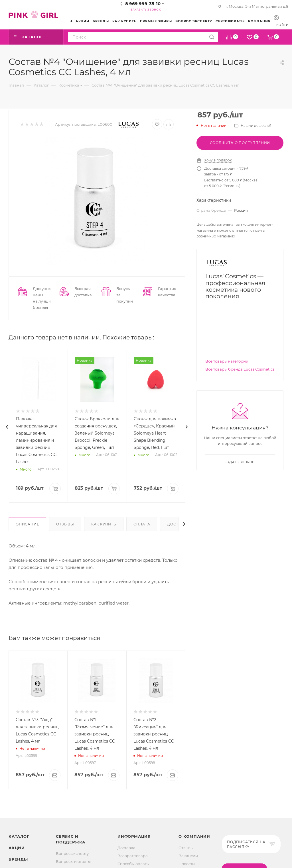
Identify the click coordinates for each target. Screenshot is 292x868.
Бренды (18, 859)
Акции (17, 848)
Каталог (19, 836)
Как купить (104, 524)
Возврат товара (133, 856)
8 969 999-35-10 (143, 4)
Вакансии (188, 856)
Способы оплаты (133, 864)
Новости (187, 864)
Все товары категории (227, 361)
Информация (134, 836)
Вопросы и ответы (73, 861)
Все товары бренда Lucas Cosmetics (240, 369)
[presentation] (7, 427)
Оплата (142, 524)
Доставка (126, 848)
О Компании (194, 836)
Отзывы (65, 524)
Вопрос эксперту (72, 853)
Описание (27, 524)
